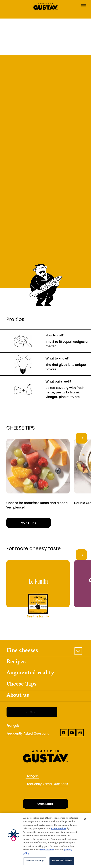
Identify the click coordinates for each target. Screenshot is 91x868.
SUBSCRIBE (32, 712)
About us (18, 696)
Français (13, 726)
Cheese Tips (21, 685)
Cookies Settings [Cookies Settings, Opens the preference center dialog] (35, 861)
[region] (45, 840)
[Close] (85, 819)
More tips (29, 523)
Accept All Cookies (62, 861)
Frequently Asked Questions (28, 733)
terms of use (47, 850)
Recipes (16, 662)
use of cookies (59, 829)
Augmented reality (30, 673)
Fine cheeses (22, 651)
